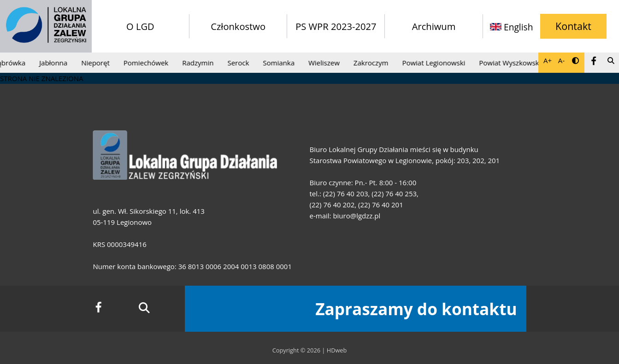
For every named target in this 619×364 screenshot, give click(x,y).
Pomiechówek (147, 63)
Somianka (280, 63)
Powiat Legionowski (435, 63)
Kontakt (573, 26)
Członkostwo (238, 26)
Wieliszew (325, 63)
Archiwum (434, 26)
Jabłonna (55, 63)
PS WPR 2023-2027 (336, 26)
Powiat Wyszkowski (511, 63)
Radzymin (199, 63)
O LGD (140, 26)
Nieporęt (97, 63)
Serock (239, 63)
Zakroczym (372, 63)
